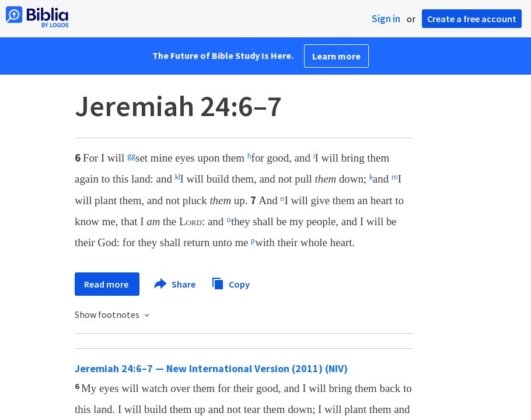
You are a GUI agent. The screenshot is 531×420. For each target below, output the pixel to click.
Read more (107, 284)
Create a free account (472, 19)
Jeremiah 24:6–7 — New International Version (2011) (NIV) (211, 368)
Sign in (386, 19)
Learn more (336, 56)
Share (175, 284)
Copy (230, 283)
